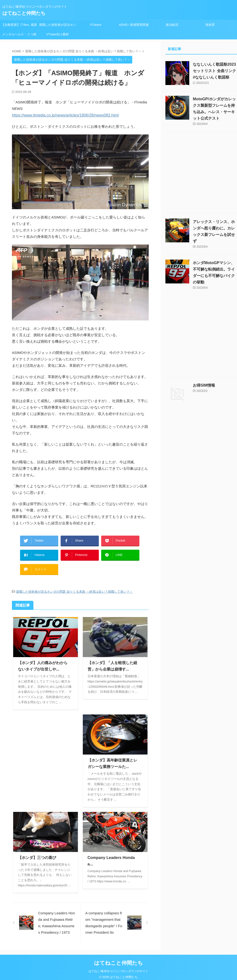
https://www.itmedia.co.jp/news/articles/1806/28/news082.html (61, 115)
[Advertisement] (46, 747)
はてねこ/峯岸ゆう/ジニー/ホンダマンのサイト (118, 967)
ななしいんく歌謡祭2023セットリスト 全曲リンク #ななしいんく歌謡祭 (214, 71)
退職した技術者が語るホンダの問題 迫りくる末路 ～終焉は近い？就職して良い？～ (58, 26)
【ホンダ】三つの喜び (37, 854)
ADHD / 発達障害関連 (134, 25)
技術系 (210, 25)
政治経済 (172, 25)
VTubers (96, 25)
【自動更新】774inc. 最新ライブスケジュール (19, 26)
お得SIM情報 (204, 385)
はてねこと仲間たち (24, 13)
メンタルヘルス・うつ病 (19, 34)
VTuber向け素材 (58, 34)
